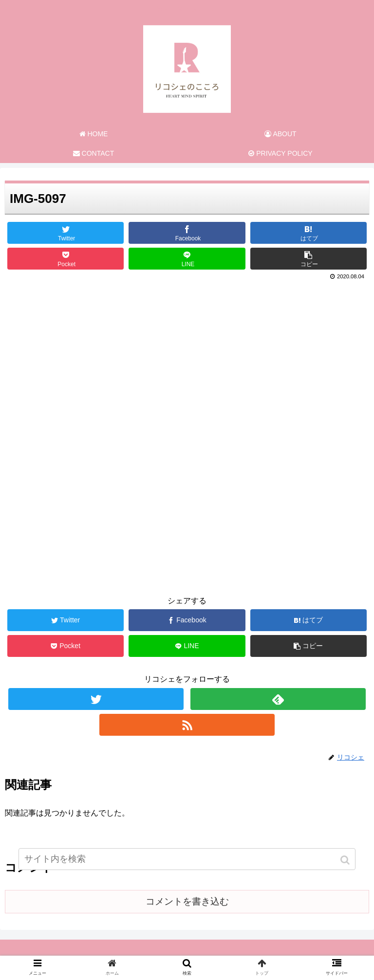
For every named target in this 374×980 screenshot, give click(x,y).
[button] (346, 860)
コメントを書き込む (187, 901)
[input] (187, 859)
